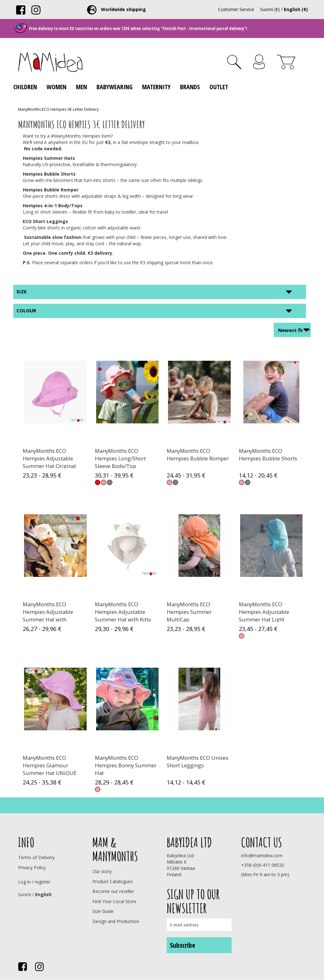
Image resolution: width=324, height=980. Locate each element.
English (43, 894)
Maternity (156, 87)
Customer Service (236, 9)
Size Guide (103, 911)
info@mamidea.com (262, 855)
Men (81, 87)
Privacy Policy (32, 868)
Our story (102, 871)
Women (56, 87)
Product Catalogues (113, 881)
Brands (190, 87)
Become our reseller (113, 891)
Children (25, 87)
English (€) (296, 9)
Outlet (219, 87)
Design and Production (116, 921)
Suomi (25, 894)
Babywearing (115, 87)
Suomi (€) (270, 9)
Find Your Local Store (114, 901)
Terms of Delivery (36, 857)
